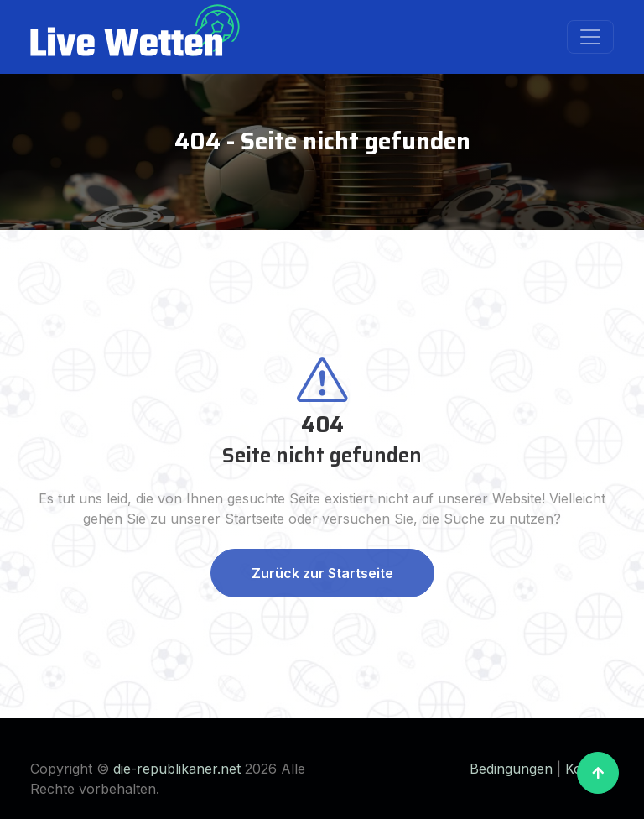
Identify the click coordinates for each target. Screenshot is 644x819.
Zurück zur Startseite (322, 573)
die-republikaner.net (177, 769)
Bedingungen (511, 769)
